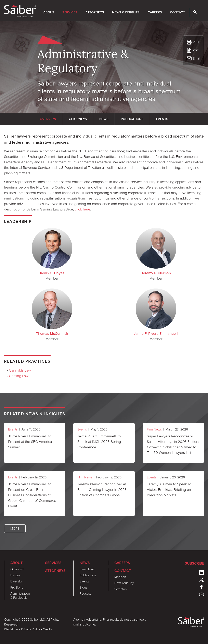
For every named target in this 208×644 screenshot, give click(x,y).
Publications (88, 575)
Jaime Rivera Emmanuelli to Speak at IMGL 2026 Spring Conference (99, 442)
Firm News (154, 429)
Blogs (83, 587)
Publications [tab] (132, 119)
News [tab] (104, 119)
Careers (155, 12)
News (85, 563)
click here (82, 209)
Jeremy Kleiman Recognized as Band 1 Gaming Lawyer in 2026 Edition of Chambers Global (102, 490)
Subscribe (194, 563)
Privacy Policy (31, 629)
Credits (48, 629)
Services (70, 12)
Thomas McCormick (52, 333)
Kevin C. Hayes (52, 273)
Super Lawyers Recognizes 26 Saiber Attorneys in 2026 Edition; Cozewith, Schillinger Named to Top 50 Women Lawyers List (173, 444)
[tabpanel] (104, 173)
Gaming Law (19, 376)
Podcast (85, 594)
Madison (120, 577)
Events (13, 429)
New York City (124, 583)
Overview (17, 569)
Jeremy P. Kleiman (156, 273)
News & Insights (126, 12)
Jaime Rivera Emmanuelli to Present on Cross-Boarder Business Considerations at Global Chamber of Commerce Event (32, 495)
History (15, 575)
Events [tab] (162, 119)
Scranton (121, 589)
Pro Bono (17, 587)
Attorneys (95, 12)
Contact (177, 12)
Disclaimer (11, 629)
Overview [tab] (48, 119)
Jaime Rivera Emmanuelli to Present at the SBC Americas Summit (31, 442)
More (15, 529)
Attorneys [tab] (78, 119)
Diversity (16, 581)
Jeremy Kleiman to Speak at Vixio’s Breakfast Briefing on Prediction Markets (169, 490)
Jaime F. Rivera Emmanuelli (156, 333)
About (49, 12)
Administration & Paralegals (20, 596)
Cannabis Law (20, 370)
